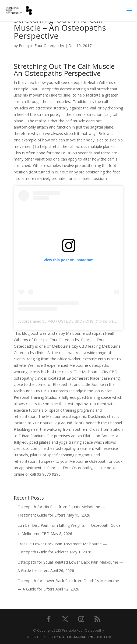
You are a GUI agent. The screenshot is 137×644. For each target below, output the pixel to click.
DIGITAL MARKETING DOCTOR (85, 637)
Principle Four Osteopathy (41, 46)
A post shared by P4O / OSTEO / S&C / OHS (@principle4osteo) (72, 321)
